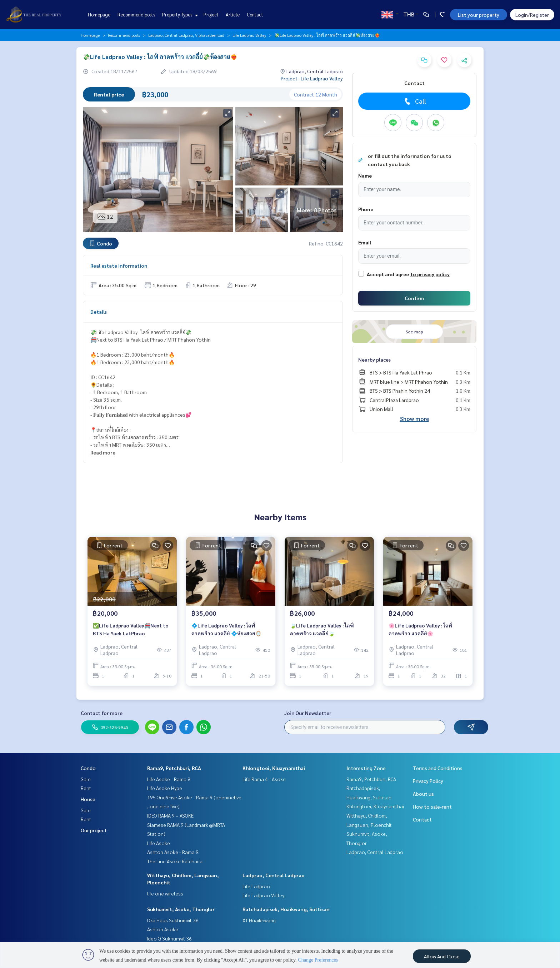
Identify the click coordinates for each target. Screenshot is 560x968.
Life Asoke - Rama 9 (169, 779)
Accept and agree (388, 274)
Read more (103, 452)
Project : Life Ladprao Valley (312, 78)
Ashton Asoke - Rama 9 (173, 852)
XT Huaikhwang (259, 920)
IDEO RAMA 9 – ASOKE (170, 815)
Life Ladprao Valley (249, 35)
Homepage (99, 14)
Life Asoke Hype (165, 788)
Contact (255, 14)
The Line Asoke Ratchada (175, 861)
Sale (86, 779)
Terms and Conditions (438, 768)
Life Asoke (159, 843)
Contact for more (102, 713)
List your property (479, 15)
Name (365, 175)
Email (365, 242)
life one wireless (165, 893)
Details (99, 312)
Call (414, 101)
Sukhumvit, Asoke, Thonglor (181, 909)
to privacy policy (430, 274)
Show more (414, 419)
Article (233, 14)
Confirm (414, 298)
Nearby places (374, 359)
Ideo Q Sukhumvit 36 (169, 938)
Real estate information (119, 265)
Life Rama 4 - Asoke (264, 779)
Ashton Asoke (163, 929)
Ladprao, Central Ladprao (274, 875)
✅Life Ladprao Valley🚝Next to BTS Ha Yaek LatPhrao (131, 629)
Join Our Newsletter (308, 713)
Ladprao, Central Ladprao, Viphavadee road (186, 35)
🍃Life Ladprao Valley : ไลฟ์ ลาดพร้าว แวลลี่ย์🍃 (322, 629)
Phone (366, 209)
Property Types (179, 14)
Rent (86, 788)
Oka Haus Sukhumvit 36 (173, 920)
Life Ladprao (256, 886)
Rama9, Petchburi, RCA (174, 768)
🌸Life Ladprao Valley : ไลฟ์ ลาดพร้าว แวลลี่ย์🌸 (421, 629)
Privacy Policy (428, 781)
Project (211, 14)
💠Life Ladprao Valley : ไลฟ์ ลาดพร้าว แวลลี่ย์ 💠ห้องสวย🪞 (226, 629)
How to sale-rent (432, 806)
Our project (94, 830)
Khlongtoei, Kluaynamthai (274, 768)
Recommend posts (136, 14)
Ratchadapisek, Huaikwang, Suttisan (286, 909)
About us (423, 794)
